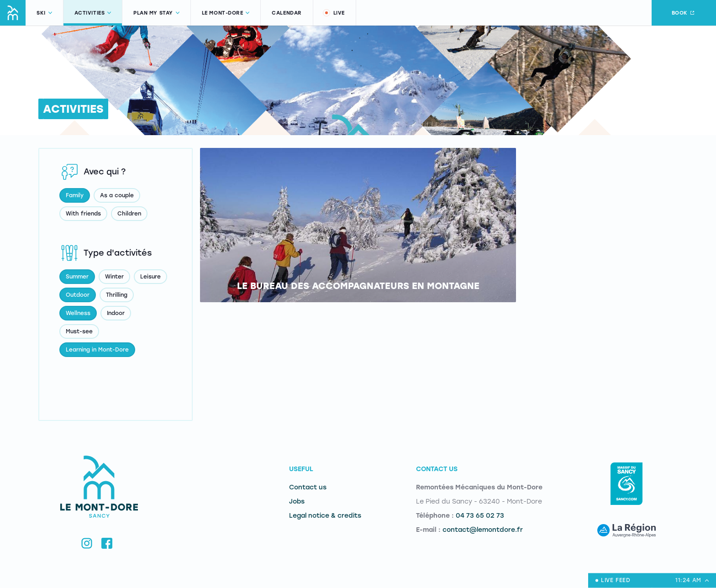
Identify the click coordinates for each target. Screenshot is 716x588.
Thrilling (117, 295)
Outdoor (78, 295)
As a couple (117, 195)
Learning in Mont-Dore (97, 350)
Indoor (116, 313)
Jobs (297, 501)
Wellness (78, 313)
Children (129, 214)
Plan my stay (156, 13)
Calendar (287, 13)
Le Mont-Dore (226, 13)
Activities (93, 13)
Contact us (308, 487)
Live (333, 13)
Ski (44, 13)
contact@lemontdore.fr (483, 530)
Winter (114, 277)
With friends (83, 214)
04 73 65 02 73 (480, 516)
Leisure (150, 277)
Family (75, 195)
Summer (77, 277)
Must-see (79, 331)
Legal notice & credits (325, 516)
